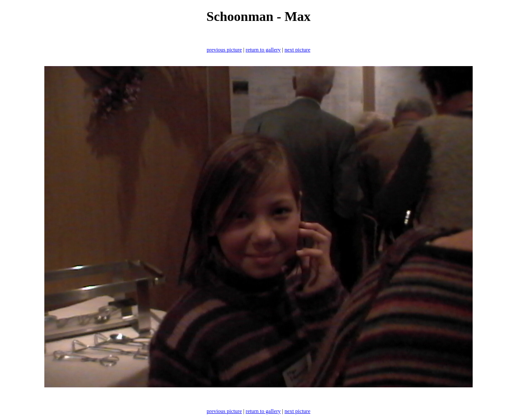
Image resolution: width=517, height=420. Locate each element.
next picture (297, 50)
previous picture (224, 50)
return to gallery (263, 50)
